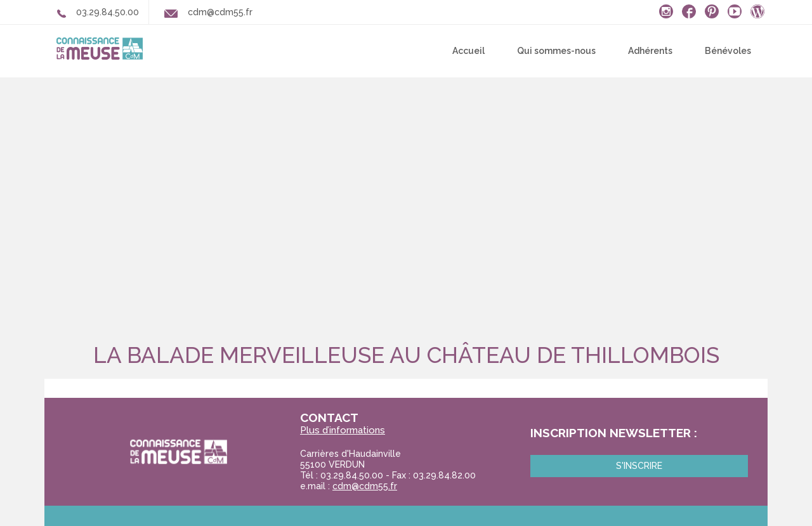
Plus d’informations (343, 431)
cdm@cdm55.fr (365, 486)
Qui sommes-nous (556, 51)
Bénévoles (728, 51)
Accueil (468, 51)
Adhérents (650, 51)
